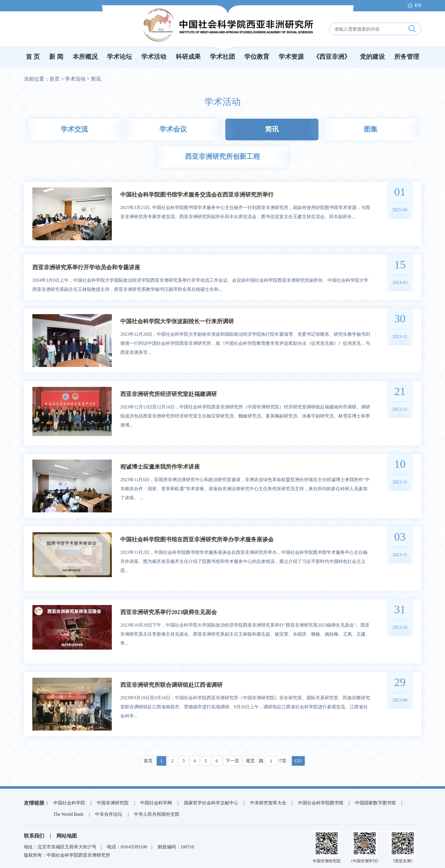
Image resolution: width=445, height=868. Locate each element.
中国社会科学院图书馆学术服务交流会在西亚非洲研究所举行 (197, 195)
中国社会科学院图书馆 (321, 803)
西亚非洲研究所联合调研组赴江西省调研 (171, 685)
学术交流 (74, 129)
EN (418, 5)
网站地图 (67, 836)
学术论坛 (119, 57)
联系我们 (34, 836)
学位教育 (257, 57)
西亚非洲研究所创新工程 (222, 157)
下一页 (232, 761)
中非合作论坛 (109, 814)
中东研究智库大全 (268, 803)
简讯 (96, 79)
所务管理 (407, 57)
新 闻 (56, 57)
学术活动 (154, 57)
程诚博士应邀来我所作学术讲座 (160, 467)
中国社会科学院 (69, 803)
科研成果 (188, 57)
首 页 (33, 57)
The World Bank (68, 814)
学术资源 (291, 57)
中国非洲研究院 (113, 803)
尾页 (250, 761)
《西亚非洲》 (332, 57)
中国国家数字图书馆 (375, 803)
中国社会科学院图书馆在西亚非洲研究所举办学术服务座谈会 (197, 539)
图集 (371, 129)
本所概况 (85, 57)
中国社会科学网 (156, 803)
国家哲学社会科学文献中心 (211, 803)
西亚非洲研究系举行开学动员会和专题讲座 (86, 267)
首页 (54, 79)
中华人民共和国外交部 (157, 814)
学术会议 (173, 129)
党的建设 (372, 57)
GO (298, 761)
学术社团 (222, 57)
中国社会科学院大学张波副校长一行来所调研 (177, 321)
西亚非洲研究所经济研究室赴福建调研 (169, 394)
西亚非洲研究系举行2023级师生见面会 (169, 612)
